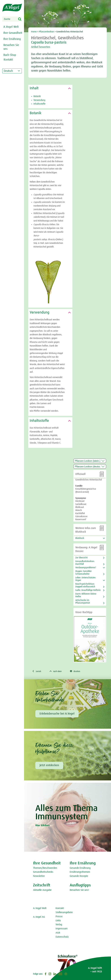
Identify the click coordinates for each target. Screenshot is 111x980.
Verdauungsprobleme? (86, 568)
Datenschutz (62, 937)
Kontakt (60, 909)
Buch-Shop (10, 55)
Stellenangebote (64, 913)
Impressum (62, 929)
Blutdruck (80, 538)
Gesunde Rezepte (79, 877)
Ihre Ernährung (12, 39)
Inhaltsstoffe (39, 104)
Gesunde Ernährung (80, 868)
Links (58, 921)
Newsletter (39, 877)
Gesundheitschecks (43, 872)
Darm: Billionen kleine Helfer (86, 595)
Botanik (37, 96)
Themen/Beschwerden (45, 868)
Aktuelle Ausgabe (42, 891)
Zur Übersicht (81, 558)
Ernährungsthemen (80, 872)
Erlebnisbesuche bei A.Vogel (57, 714)
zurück (37, 671)
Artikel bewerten (42, 47)
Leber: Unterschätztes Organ (85, 579)
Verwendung (39, 100)
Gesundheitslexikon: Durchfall (85, 563)
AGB (58, 933)
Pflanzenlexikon (46, 32)
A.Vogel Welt (11, 27)
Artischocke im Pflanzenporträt (83, 602)
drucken (79, 671)
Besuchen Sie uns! (79, 891)
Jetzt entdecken (49, 766)
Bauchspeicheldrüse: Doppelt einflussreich (85, 585)
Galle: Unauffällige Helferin (88, 590)
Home (34, 32)
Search (21, 19)
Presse (59, 917)
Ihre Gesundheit (13, 33)
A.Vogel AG (39, 917)
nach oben (58, 671)
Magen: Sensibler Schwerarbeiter (83, 573)
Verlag (59, 925)
